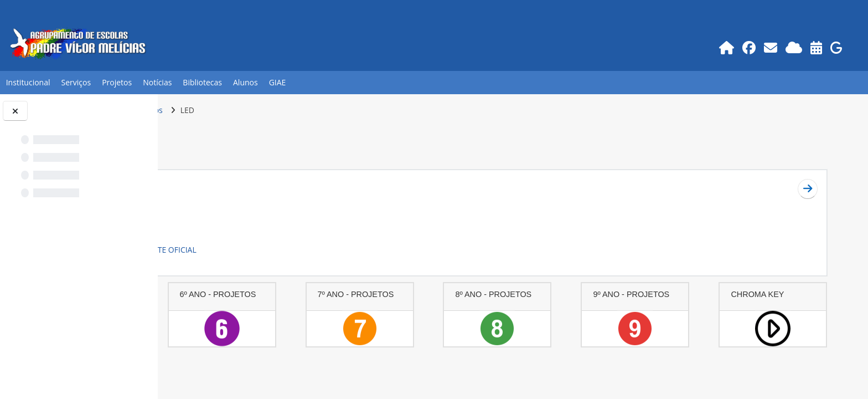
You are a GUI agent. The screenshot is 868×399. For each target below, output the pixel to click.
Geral (211, 185)
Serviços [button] (76, 82)
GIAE (278, 82)
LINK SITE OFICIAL (321, 250)
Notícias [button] (157, 82)
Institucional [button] (28, 82)
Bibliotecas (202, 82)
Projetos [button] (117, 82)
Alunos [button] (246, 82)
